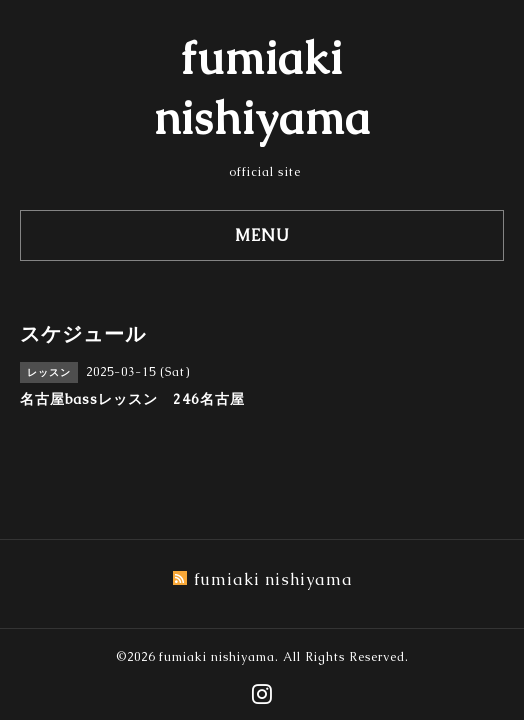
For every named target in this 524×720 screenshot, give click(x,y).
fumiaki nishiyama (217, 657)
